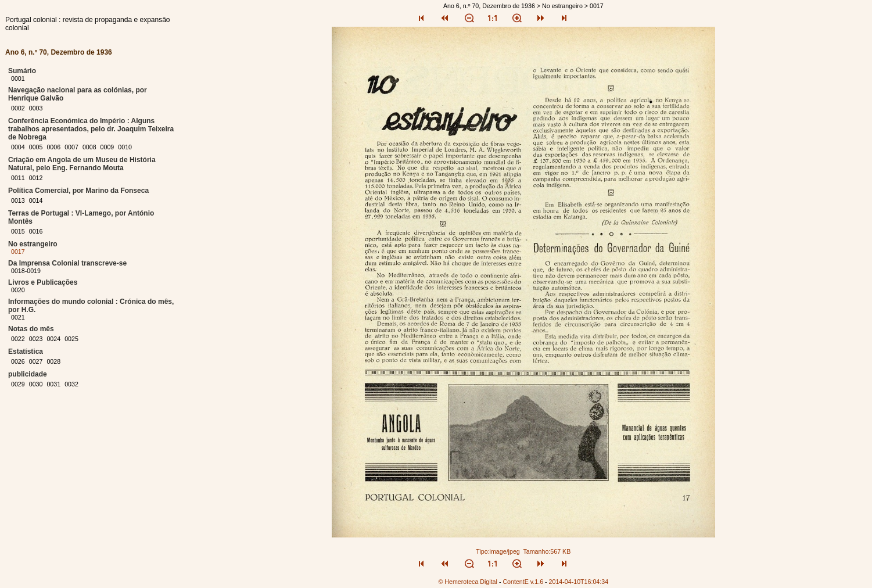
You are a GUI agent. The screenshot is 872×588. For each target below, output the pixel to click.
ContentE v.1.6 (523, 582)
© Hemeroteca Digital (467, 582)
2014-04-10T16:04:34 (579, 582)
